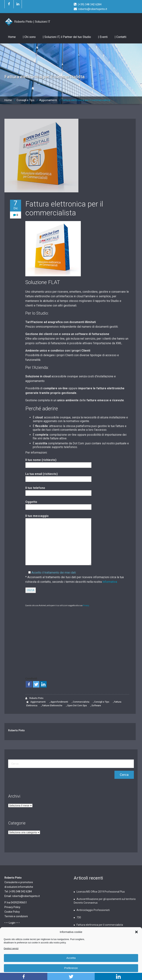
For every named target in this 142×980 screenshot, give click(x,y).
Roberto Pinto (34, 698)
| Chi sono (29, 37)
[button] (136, 932)
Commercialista (81, 702)
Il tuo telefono (58, 490)
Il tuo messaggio (58, 540)
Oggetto (58, 504)
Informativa (110, 582)
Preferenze (71, 968)
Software (96, 706)
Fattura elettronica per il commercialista (86, 100)
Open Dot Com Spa (77, 706)
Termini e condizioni (16, 916)
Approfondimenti (59, 702)
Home (12, 37)
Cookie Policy (12, 912)
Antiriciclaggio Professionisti (93, 910)
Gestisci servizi (11, 949)
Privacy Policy (12, 907)
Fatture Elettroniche (52, 706)
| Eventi (103, 37)
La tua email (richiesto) (58, 476)
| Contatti (120, 37)
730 (79, 917)
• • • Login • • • (12, 923)
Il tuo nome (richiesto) (58, 462)
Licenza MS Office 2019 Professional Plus (101, 892)
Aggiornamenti (48, 100)
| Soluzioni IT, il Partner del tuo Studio (67, 37)
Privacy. (86, 606)
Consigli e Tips (26, 100)
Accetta (71, 958)
